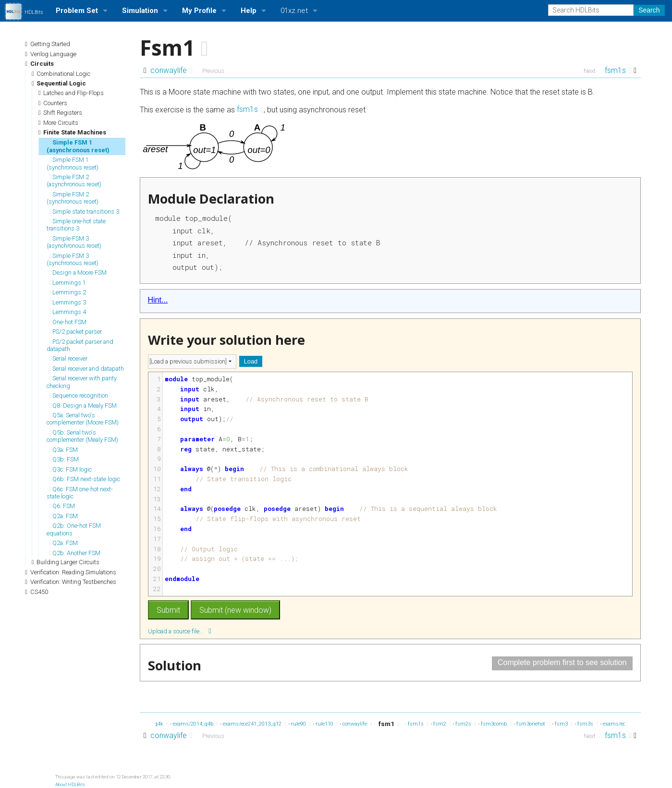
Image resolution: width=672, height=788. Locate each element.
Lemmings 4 (68, 312)
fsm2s (466, 724)
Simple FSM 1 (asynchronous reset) (78, 146)
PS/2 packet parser (76, 332)
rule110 (327, 724)
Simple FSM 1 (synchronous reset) (73, 163)
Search (649, 10)
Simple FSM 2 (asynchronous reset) (74, 181)
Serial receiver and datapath (87, 369)
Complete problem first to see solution (562, 662)
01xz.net (294, 11)
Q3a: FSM (64, 450)
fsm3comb (496, 724)
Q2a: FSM (64, 516)
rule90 (301, 724)
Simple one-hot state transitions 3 (76, 225)
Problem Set (77, 11)
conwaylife (171, 70)
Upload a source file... (180, 631)
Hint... (158, 300)
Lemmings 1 (68, 283)
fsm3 (564, 724)
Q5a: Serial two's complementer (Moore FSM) (83, 419)
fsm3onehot (533, 724)
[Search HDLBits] (591, 10)
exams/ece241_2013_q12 (255, 724)
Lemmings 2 (68, 292)
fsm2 (442, 724)
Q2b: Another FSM (75, 553)
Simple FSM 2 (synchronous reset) (73, 198)
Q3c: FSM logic (71, 469)
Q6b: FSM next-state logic (85, 479)
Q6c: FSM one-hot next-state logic (80, 493)
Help (249, 11)
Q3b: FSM (64, 459)
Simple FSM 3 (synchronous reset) (73, 259)
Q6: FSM (62, 506)
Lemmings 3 (68, 302)
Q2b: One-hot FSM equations (74, 529)
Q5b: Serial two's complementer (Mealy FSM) (82, 436)
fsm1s (618, 70)
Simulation (140, 11)
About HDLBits (70, 784)
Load (251, 361)
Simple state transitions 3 (84, 212)
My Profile (199, 11)
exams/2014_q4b (195, 724)
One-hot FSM (68, 322)
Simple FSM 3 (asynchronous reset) (74, 242)
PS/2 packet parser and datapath (80, 345)
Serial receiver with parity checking (82, 382)
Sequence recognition (79, 395)
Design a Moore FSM (78, 273)
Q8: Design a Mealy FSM (83, 406)
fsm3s (588, 724)
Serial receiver (68, 358)
